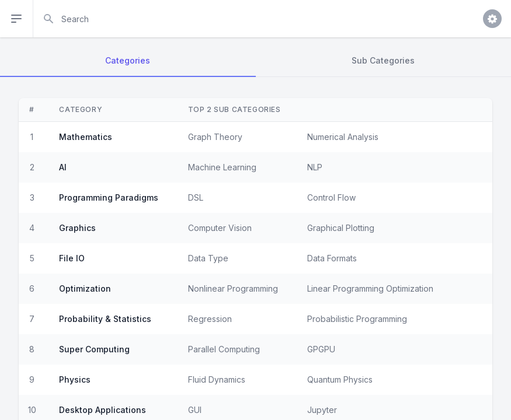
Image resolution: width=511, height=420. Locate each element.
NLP (315, 167)
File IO (72, 258)
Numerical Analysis (343, 137)
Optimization (85, 288)
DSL (196, 197)
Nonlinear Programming (233, 288)
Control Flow (331, 197)
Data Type (208, 258)
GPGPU (321, 349)
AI (63, 167)
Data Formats (332, 258)
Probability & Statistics (105, 319)
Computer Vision (220, 228)
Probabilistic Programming (357, 319)
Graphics (77, 228)
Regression (210, 319)
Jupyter (322, 410)
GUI (195, 410)
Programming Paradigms (109, 197)
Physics (75, 379)
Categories (128, 60)
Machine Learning (222, 167)
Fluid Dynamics (217, 379)
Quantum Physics (340, 379)
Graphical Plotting (341, 228)
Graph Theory (215, 137)
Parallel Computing (224, 349)
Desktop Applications (102, 410)
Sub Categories (383, 60)
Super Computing (94, 349)
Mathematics (86, 137)
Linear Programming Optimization (370, 288)
